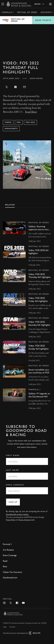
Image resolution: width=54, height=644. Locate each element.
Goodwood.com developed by (23, 633)
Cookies (12, 627)
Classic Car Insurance (12, 572)
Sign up (13, 502)
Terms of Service (25, 520)
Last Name (12, 470)
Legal (5, 627)
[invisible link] (27, 232)
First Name (13, 455)
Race (5, 566)
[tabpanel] (27, 313)
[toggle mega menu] (3, 4)
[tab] (10, 205)
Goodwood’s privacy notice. (17, 514)
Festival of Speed (27, 12)
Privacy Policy (11, 520)
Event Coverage (10, 555)
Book (40, 4)
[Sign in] (50, 4)
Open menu (27, 20)
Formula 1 (8, 12)
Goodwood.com (10, 577)
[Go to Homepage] (19, 4)
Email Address (15, 485)
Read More (31, 112)
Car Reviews (8, 550)
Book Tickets (43, 20)
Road (5, 561)
